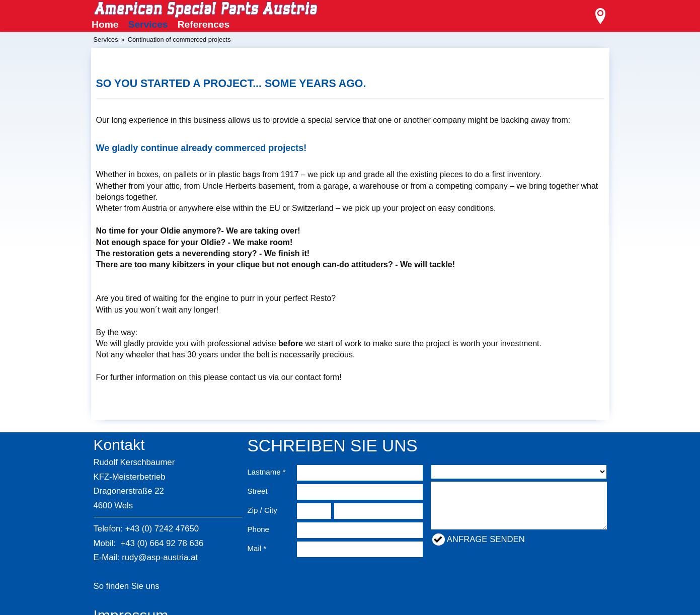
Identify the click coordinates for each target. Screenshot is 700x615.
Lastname (264, 472)
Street (258, 491)
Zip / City (262, 510)
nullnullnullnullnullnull (519, 472)
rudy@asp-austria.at (160, 557)
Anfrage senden (486, 539)
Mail (255, 548)
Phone (258, 529)
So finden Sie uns (127, 586)
